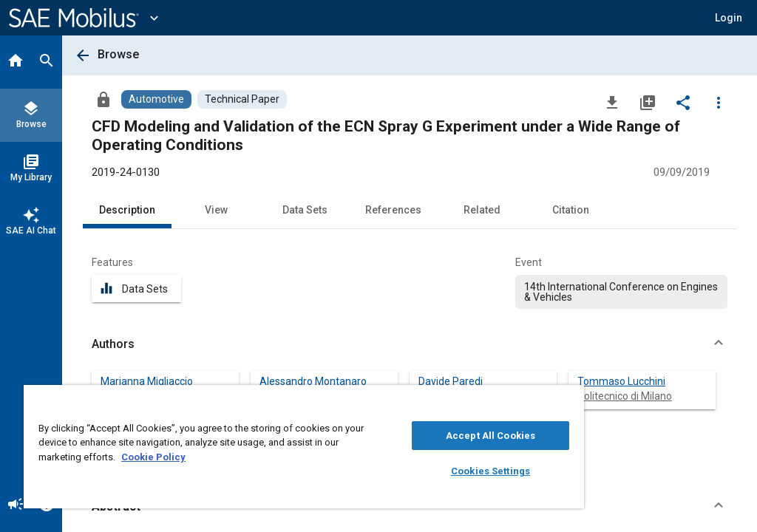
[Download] (612, 102)
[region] (304, 447)
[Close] (568, 401)
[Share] (683, 102)
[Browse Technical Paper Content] (242, 99)
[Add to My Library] (648, 102)
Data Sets (305, 210)
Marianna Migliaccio (147, 381)
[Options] (719, 102)
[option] (621, 292)
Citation (571, 210)
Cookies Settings (490, 471)
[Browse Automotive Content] (156, 99)
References (393, 210)
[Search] (47, 62)
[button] (729, 18)
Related (482, 210)
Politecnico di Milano (625, 396)
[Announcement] (16, 505)
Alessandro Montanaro (313, 381)
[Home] (16, 62)
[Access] (103, 99)
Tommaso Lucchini (621, 381)
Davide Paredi (451, 381)
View (216, 210)
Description (127, 210)
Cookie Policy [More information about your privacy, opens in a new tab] (153, 457)
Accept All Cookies (490, 436)
